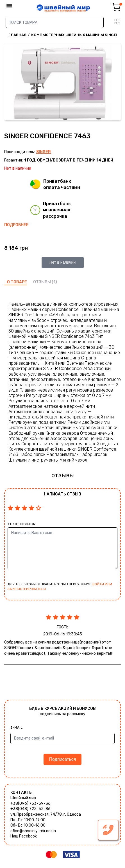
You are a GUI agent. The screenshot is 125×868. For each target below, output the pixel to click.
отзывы (42, 282)
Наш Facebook (24, 836)
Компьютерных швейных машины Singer (75, 35)
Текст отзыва (21, 524)
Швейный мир (23, 798)
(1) (54, 282)
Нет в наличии (63, 262)
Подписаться (63, 759)
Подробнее (16, 225)
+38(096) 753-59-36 (30, 803)
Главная (17, 35)
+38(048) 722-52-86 (30, 809)
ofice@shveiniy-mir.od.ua (33, 831)
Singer (44, 152)
